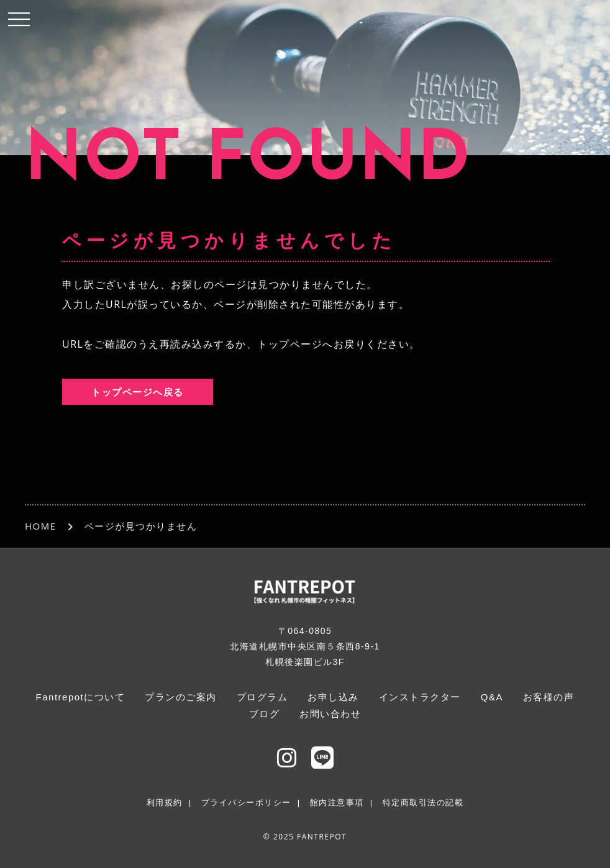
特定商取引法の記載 (423, 802)
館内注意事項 (337, 802)
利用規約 (165, 802)
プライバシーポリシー (246, 802)
